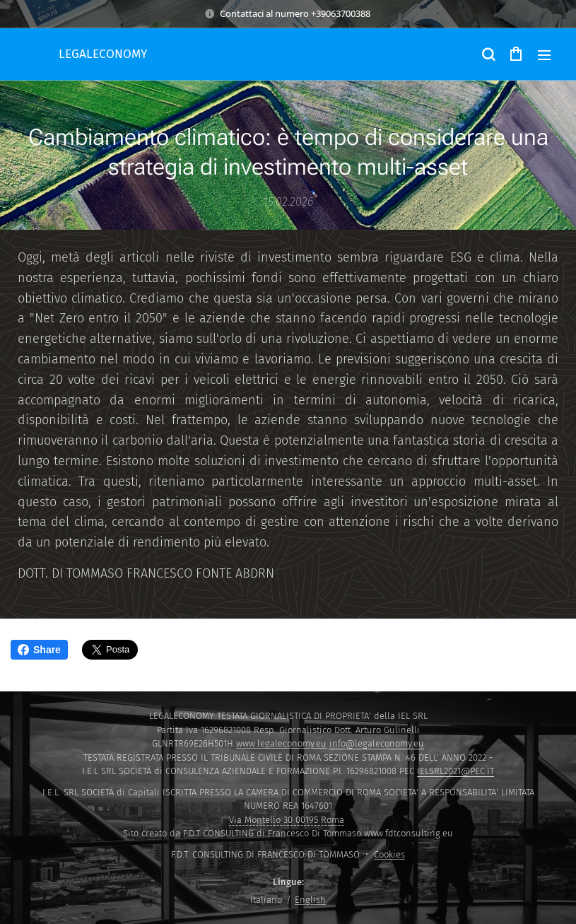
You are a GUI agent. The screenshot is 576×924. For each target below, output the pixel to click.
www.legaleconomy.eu (281, 743)
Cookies (389, 854)
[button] (488, 54)
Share (39, 650)
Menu (544, 55)
